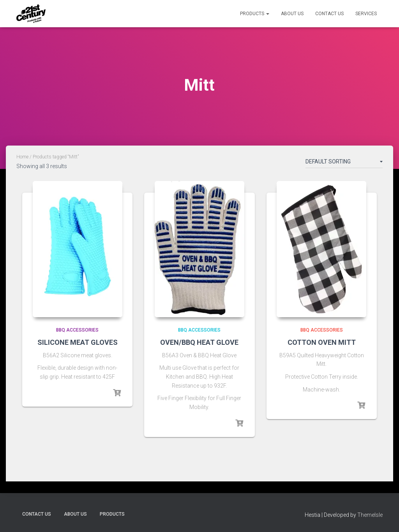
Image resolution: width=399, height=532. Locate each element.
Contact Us (329, 14)
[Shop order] (344, 163)
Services (366, 14)
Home (22, 157)
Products (255, 14)
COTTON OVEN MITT (322, 342)
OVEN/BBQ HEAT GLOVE (199, 342)
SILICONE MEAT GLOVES (78, 342)
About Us (292, 14)
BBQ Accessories (77, 330)
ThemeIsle (370, 515)
